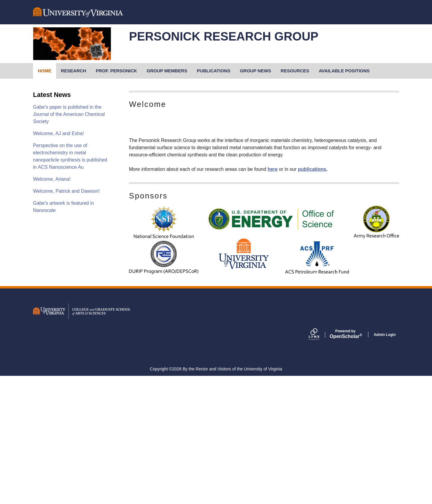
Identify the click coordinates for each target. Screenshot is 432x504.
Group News (256, 71)
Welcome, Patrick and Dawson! (66, 191)
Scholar (345, 462)
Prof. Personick (116, 71)
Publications (213, 71)
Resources (295, 71)
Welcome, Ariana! (52, 179)
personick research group (224, 36)
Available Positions (344, 71)
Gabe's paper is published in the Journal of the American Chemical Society (69, 114)
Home (45, 71)
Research (73, 71)
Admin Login (385, 463)
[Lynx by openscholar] (319, 463)
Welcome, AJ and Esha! (58, 133)
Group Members (167, 71)
